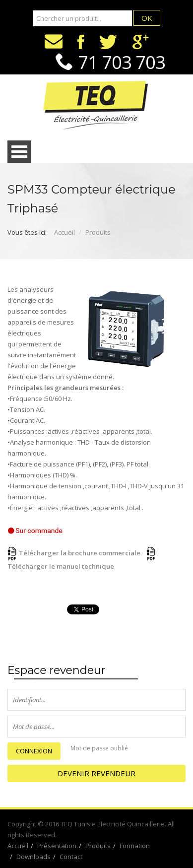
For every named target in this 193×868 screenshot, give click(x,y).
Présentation (57, 846)
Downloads (33, 857)
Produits (98, 232)
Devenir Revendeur (96, 773)
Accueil (64, 232)
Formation (135, 846)
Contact (71, 857)
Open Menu (19, 152)
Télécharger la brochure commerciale (74, 553)
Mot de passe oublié (99, 748)
